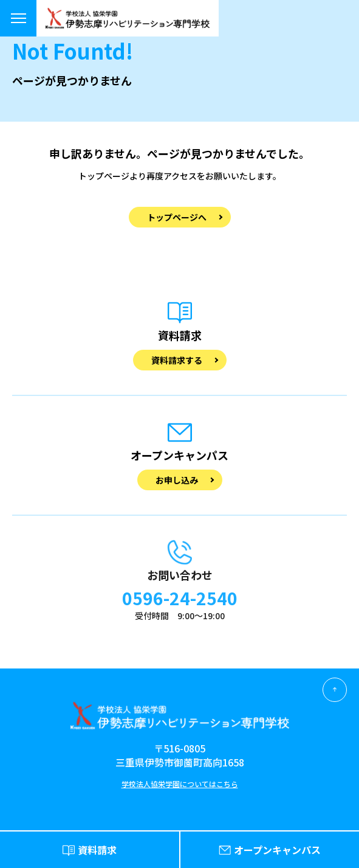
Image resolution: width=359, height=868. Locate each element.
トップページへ (177, 217)
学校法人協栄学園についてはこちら (180, 784)
